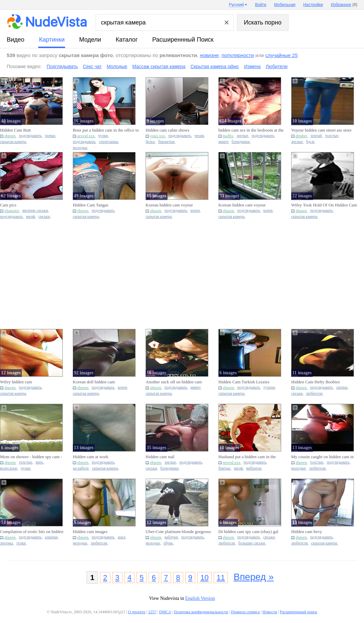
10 (204, 578)
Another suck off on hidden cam (174, 382)
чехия (199, 136)
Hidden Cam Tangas (91, 205)
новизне (209, 55)
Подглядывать (62, 66)
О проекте (137, 612)
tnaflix (228, 136)
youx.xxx (158, 136)
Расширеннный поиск (183, 40)
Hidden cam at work (91, 457)
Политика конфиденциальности (201, 612)
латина (342, 388)
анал (122, 537)
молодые (80, 148)
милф (31, 217)
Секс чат (92, 66)
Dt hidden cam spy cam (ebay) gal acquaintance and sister (248, 532)
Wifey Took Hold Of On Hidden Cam (324, 205)
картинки (52, 40)
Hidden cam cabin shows (167, 130)
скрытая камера (13, 142)
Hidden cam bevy (307, 532)
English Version (200, 598)
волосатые (9, 468)
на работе (81, 468)
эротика (7, 543)
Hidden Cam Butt (15, 130)
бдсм (310, 142)
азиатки (51, 537)
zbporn (10, 136)
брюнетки (166, 142)
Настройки (313, 5)
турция (269, 388)
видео (16, 40)
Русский (236, 5)
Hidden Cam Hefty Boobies (316, 382)
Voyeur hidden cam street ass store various (321, 130)
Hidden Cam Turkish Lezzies (244, 382)
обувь (168, 543)
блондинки (241, 142)
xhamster (12, 211)
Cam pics (8, 205)
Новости (270, 612)
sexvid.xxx (86, 136)
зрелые (242, 136)
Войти (261, 5)
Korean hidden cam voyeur (169, 205)
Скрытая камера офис (215, 66)
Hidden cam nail (160, 457)
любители (314, 394)
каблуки (171, 537)
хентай (316, 136)
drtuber (301, 136)
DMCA (165, 612)
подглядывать (30, 136)
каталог (127, 40)
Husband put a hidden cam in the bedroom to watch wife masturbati (248, 457)
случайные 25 (282, 55)
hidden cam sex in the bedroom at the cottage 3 (251, 130)
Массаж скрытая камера (159, 66)
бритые (224, 468)
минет (223, 142)
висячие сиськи (35, 211)
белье (150, 142)
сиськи (44, 217)
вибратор (254, 468)
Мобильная (285, 5)
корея (195, 211)
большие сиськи (252, 543)
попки (50, 136)
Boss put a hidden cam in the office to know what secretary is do (106, 130)
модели (90, 40)
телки (21, 543)
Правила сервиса (245, 612)
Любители (277, 66)
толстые (332, 136)
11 (221, 578)
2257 (152, 612)
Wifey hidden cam (16, 382)
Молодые (117, 66)
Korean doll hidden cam (94, 382)
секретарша (109, 142)
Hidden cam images (90, 532)
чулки (103, 136)
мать (39, 462)
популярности (238, 55)
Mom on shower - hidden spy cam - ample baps (31, 457)
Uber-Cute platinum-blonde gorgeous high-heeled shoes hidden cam (178, 532)
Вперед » (254, 577)
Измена (252, 66)
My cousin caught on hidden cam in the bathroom (322, 457)
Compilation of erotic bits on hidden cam (32, 532)
